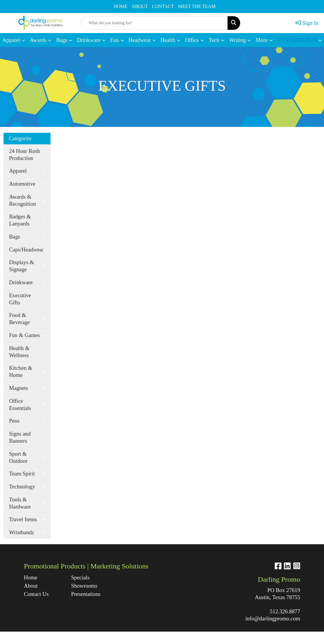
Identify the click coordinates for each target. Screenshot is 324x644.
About (31, 586)
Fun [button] (115, 40)
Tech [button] (214, 40)
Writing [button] (237, 40)
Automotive (22, 184)
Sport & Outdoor (18, 457)
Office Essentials (20, 404)
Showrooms (84, 586)
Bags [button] (62, 40)
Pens (14, 421)
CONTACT (163, 6)
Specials (80, 577)
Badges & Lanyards (20, 220)
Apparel (18, 171)
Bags (15, 237)
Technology (22, 487)
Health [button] (168, 40)
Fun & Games (25, 335)
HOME (121, 6)
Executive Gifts (20, 299)
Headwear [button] (140, 40)
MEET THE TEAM (197, 6)
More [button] (261, 40)
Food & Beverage (19, 319)
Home (31, 577)
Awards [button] (38, 40)
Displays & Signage (22, 266)
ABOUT (140, 6)
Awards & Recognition (23, 200)
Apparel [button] (11, 40)
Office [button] (192, 40)
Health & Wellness (19, 352)
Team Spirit (22, 474)
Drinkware (21, 282)
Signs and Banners (20, 437)
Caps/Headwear (27, 250)
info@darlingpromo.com (273, 618)
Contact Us (36, 594)
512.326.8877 (285, 611)
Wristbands (22, 532)
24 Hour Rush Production (25, 155)
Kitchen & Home (21, 371)
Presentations (86, 594)
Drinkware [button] (89, 40)
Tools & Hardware (20, 503)
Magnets (19, 388)
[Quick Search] (154, 23)
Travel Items (23, 519)
